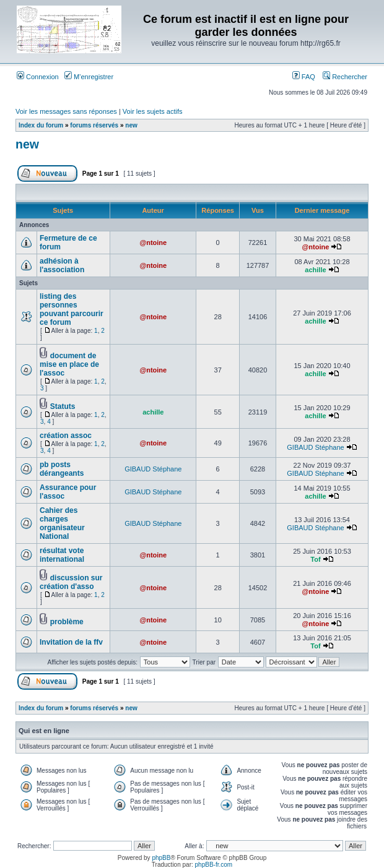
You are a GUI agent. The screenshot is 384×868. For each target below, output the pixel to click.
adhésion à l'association (62, 265)
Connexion (38, 77)
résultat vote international (62, 555)
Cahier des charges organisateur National (62, 523)
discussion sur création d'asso (71, 582)
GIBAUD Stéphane (315, 447)
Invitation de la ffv (71, 642)
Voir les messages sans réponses (66, 111)
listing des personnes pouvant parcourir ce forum (72, 309)
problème (67, 622)
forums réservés (94, 125)
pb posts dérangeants (62, 469)
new (131, 125)
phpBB (161, 858)
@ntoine (153, 243)
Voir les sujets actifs (153, 111)
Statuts (63, 406)
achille (315, 270)
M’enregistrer (89, 77)
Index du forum (41, 125)
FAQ (304, 77)
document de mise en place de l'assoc (69, 364)
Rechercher (345, 77)
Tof (315, 559)
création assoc (66, 436)
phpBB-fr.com (214, 865)
